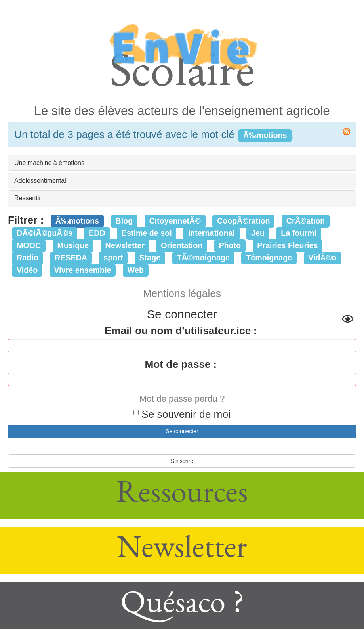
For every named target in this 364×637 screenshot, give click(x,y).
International (212, 233)
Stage (150, 258)
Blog (124, 221)
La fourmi (299, 233)
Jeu (258, 233)
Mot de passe (177, 364)
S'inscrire (182, 461)
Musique (73, 245)
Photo (230, 245)
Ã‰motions (77, 221)
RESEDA (71, 258)
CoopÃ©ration (244, 221)
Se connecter (182, 431)
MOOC (29, 245)
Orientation (182, 245)
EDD (97, 233)
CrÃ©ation (306, 221)
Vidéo (27, 270)
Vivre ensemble (83, 270)
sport (113, 258)
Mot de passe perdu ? (182, 399)
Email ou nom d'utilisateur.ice (178, 331)
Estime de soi (147, 233)
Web (136, 270)
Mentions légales (182, 293)
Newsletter (125, 245)
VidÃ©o (322, 258)
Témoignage (269, 258)
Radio (28, 258)
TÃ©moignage (203, 258)
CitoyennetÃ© (175, 221)
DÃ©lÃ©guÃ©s (45, 233)
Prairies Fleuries (287, 245)
